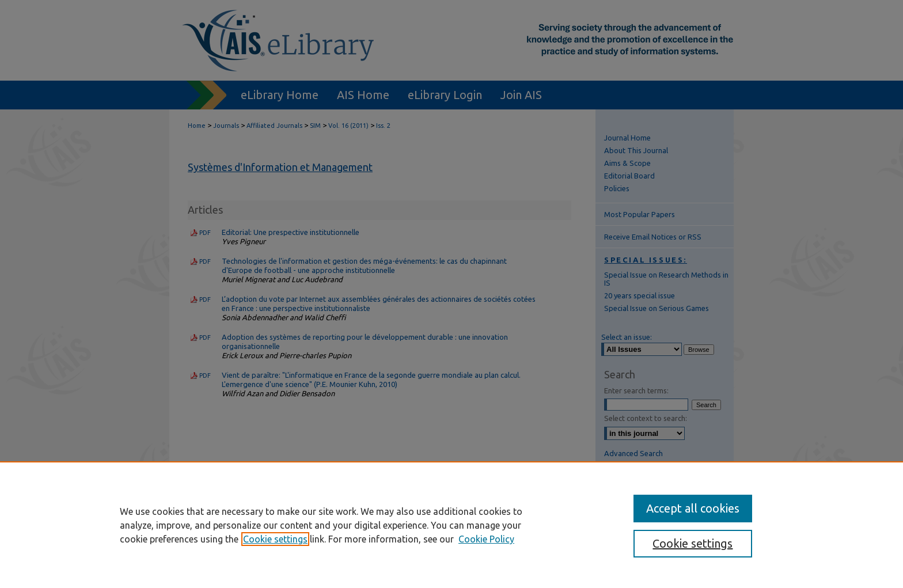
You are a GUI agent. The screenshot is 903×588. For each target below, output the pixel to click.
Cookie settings (275, 539)
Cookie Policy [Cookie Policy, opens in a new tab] (486, 539)
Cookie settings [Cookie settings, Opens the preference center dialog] (693, 543)
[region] (451, 525)
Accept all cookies (693, 508)
